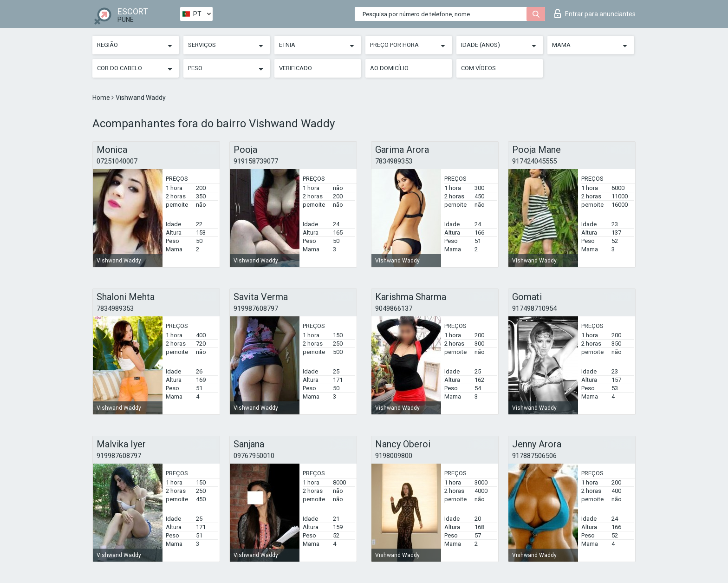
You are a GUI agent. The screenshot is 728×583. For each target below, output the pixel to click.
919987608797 (256, 308)
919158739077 (256, 161)
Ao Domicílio (389, 68)
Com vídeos (478, 68)
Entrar (595, 13)
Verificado (296, 68)
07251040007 (117, 161)
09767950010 (254, 456)
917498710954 (534, 308)
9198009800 (394, 456)
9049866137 (394, 308)
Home (102, 98)
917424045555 (534, 161)
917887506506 (534, 456)
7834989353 (394, 161)
